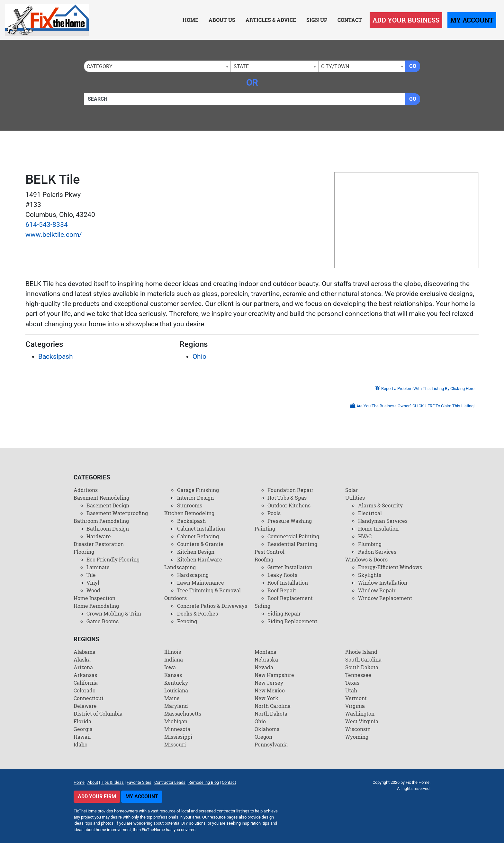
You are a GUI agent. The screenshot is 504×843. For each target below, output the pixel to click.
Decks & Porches (198, 613)
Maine (172, 698)
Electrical (370, 513)
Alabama (85, 652)
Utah (351, 690)
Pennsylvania (271, 744)
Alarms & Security (380, 505)
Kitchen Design (196, 552)
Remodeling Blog (204, 782)
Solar (352, 490)
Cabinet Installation (201, 528)
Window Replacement (385, 598)
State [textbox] (241, 66)
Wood (93, 590)
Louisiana (176, 690)
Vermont (356, 698)
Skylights (370, 575)
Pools (274, 513)
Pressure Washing (290, 521)
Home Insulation (378, 528)
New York (266, 698)
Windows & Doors (366, 559)
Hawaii (82, 737)
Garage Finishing (198, 490)
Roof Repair (282, 590)
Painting (265, 528)
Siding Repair (284, 613)
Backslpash (56, 357)
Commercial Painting (293, 536)
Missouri (175, 744)
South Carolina (363, 659)
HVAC (365, 536)
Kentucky (176, 683)
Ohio (199, 357)
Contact (350, 20)
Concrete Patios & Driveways (212, 606)
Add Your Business (406, 20)
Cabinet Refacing (198, 536)
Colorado (85, 690)
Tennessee (358, 675)
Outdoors (175, 598)
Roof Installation (288, 583)
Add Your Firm (97, 797)
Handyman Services (383, 521)
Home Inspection (94, 598)
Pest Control (270, 552)
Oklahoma (267, 729)
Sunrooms (190, 505)
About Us (222, 20)
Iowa (170, 667)
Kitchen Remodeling (189, 513)
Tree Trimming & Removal (209, 590)
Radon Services (377, 552)
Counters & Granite (200, 544)
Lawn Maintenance (201, 583)
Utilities (355, 498)
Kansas (173, 675)
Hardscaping (193, 575)
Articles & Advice (271, 20)
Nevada (264, 667)
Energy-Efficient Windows (390, 567)
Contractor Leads (170, 782)
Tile (91, 575)
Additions (86, 490)
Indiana (174, 659)
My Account (472, 20)
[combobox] (157, 66)
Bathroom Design (108, 528)
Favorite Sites (139, 782)
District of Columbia (98, 713)
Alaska (82, 659)
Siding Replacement (292, 621)
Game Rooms (103, 621)
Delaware (85, 706)
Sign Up (317, 20)
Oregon (263, 737)
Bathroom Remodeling (101, 521)
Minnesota (177, 729)
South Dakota (362, 667)
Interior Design (195, 498)
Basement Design (108, 505)
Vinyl (93, 583)
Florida (82, 721)
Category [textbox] (100, 66)
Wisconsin (358, 729)
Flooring (84, 552)
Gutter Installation (290, 567)
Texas (352, 683)
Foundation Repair (290, 490)
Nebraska (266, 659)
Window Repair (377, 590)
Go (413, 66)
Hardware (99, 536)
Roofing (264, 559)
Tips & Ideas (112, 782)
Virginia (355, 706)
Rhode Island (361, 652)
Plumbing (370, 544)
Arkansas (85, 675)
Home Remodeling (96, 606)
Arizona (83, 667)
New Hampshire (274, 675)
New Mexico (270, 690)
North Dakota (271, 713)
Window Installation (383, 583)
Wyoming (357, 737)
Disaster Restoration (99, 544)
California (86, 683)
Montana (265, 652)
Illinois (173, 652)
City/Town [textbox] (335, 66)
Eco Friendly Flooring (113, 559)
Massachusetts (183, 713)
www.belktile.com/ (54, 235)
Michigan (176, 721)
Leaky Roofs (282, 575)
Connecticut (89, 698)
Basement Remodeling (101, 498)
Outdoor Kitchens (289, 505)
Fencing (187, 621)
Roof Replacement (290, 598)
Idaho (81, 744)
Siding (262, 606)
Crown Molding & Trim (114, 613)
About (93, 782)
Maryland (176, 706)
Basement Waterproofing (117, 513)
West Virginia (362, 721)
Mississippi (178, 737)
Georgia (83, 729)
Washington (360, 713)
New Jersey (269, 683)
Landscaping (180, 567)
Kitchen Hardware (200, 559)
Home (190, 20)
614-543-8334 (47, 225)
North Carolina (273, 706)
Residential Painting (292, 544)
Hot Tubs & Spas (287, 498)
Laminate (98, 567)
